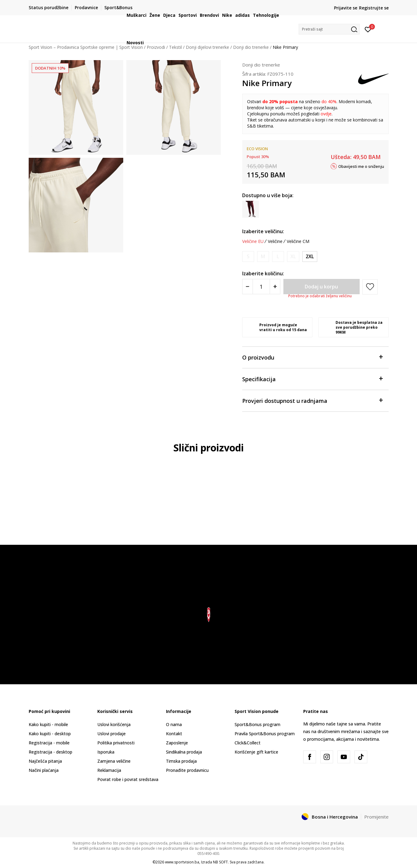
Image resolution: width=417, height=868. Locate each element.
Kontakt (174, 734)
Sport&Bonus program (257, 724)
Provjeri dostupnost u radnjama (312, 400)
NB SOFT (220, 862)
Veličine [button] (275, 241)
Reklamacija (109, 770)
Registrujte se (374, 8)
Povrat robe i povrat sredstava (128, 779)
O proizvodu (312, 357)
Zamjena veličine (114, 761)
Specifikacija (312, 379)
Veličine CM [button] (298, 241)
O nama (174, 724)
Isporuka (106, 752)
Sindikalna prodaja (184, 752)
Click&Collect (248, 743)
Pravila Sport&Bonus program (265, 734)
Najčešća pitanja (45, 761)
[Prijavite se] (368, 29)
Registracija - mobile (49, 743)
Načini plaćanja (44, 770)
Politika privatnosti (116, 743)
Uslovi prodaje (111, 734)
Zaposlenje (177, 743)
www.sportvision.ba (182, 862)
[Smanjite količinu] (248, 287)
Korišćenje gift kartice (256, 752)
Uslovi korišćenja (114, 724)
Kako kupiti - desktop (50, 734)
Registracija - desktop (50, 752)
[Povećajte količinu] (275, 287)
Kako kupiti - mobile (48, 724)
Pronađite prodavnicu (187, 770)
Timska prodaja (181, 761)
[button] (329, 29)
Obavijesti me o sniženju (361, 166)
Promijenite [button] (376, 817)
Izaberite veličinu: (263, 231)
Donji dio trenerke (261, 65)
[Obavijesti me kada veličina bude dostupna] (248, 257)
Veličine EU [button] (253, 241)
